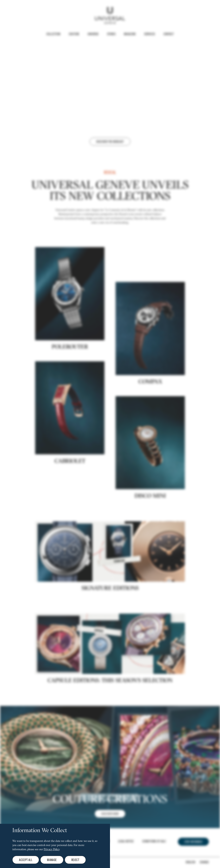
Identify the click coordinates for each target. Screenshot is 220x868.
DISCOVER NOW (110, 838)
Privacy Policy (52, 850)
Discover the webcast (110, 141)
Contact (169, 34)
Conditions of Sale (154, 841)
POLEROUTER (70, 372)
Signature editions (110, 613)
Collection (53, 34)
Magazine (130, 34)
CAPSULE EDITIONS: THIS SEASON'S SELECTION (110, 705)
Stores (111, 34)
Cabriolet (70, 486)
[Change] (197, 862)
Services (150, 34)
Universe (93, 34)
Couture (74, 34)
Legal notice (126, 841)
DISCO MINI (150, 520)
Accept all (26, 860)
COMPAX (150, 406)
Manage (52, 860)
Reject (75, 860)
